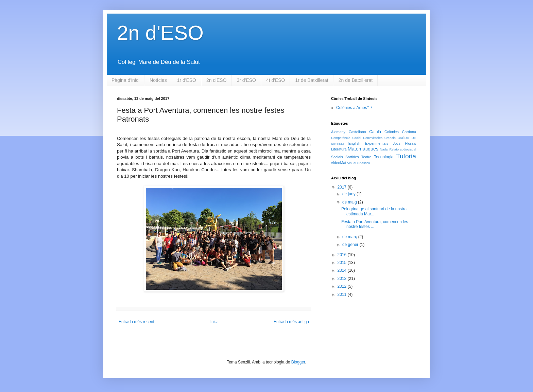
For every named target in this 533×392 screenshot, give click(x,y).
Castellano (357, 132)
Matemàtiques (363, 149)
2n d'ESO (160, 33)
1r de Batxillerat (312, 80)
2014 (343, 270)
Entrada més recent (136, 322)
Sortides (352, 157)
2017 (343, 187)
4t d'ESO (276, 80)
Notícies (158, 80)
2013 (343, 279)
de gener (351, 245)
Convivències (373, 138)
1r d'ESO (187, 80)
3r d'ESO (246, 80)
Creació (390, 138)
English (354, 143)
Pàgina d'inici (125, 80)
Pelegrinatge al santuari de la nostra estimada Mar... (374, 211)
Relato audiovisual (403, 149)
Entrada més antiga (291, 322)
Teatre (366, 157)
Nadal (384, 149)
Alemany (338, 132)
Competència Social (346, 138)
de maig (350, 202)
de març (350, 237)
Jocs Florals (405, 143)
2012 (343, 286)
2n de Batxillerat (356, 80)
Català (375, 132)
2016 (343, 255)
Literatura (339, 149)
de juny (349, 194)
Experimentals (377, 143)
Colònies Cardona (400, 132)
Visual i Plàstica (358, 163)
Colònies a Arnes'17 (354, 108)
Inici (214, 322)
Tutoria (406, 156)
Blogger (298, 362)
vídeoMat (339, 163)
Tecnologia (384, 157)
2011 (343, 295)
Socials (337, 157)
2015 (343, 263)
